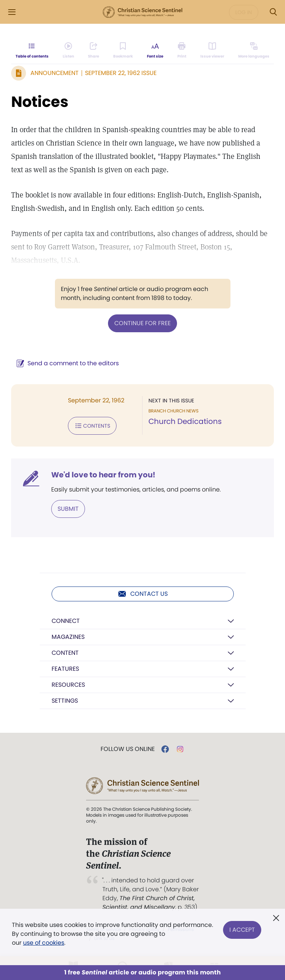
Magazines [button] (68, 637)
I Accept (242, 929)
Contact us (143, 594)
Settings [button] (65, 701)
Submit (68, 509)
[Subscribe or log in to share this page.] (94, 50)
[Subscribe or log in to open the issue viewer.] (212, 50)
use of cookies (44, 943)
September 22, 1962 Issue (121, 73)
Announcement (55, 73)
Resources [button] (68, 685)
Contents (92, 426)
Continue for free (142, 323)
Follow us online (128, 749)
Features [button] (65, 669)
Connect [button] (66, 621)
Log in (244, 12)
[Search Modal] (273, 12)
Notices (40, 102)
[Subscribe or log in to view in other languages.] (254, 50)
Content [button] (65, 653)
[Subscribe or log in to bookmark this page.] (123, 50)
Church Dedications (185, 421)
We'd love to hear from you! (103, 475)
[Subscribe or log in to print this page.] (182, 50)
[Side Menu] (12, 12)
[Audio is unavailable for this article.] (68, 50)
